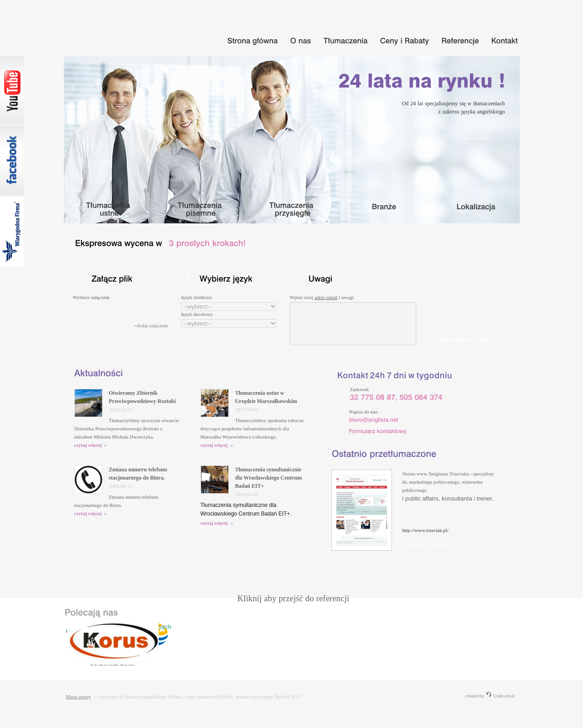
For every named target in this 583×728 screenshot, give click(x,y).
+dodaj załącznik (151, 325)
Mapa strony (79, 697)
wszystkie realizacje (427, 544)
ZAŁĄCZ (100, 307)
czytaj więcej (91, 445)
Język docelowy (197, 314)
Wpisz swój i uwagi (322, 297)
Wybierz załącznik (91, 297)
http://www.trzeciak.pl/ (426, 530)
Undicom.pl (500, 696)
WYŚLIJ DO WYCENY (465, 339)
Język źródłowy (197, 297)
